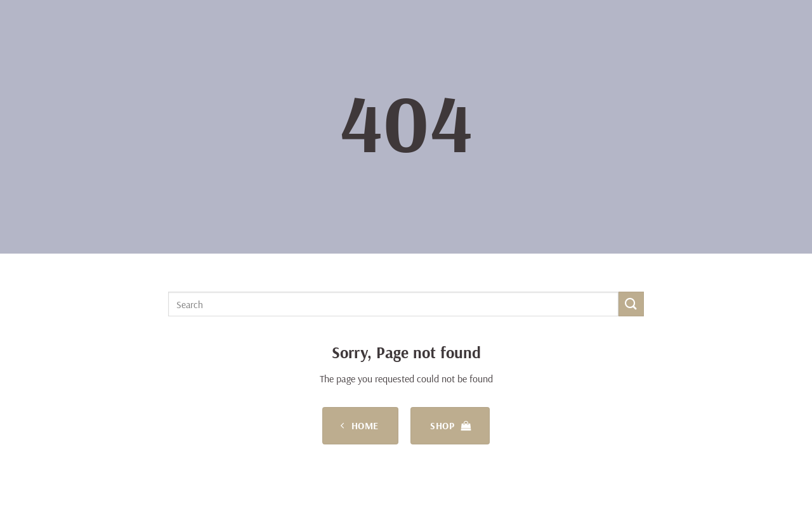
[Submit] (631, 304)
